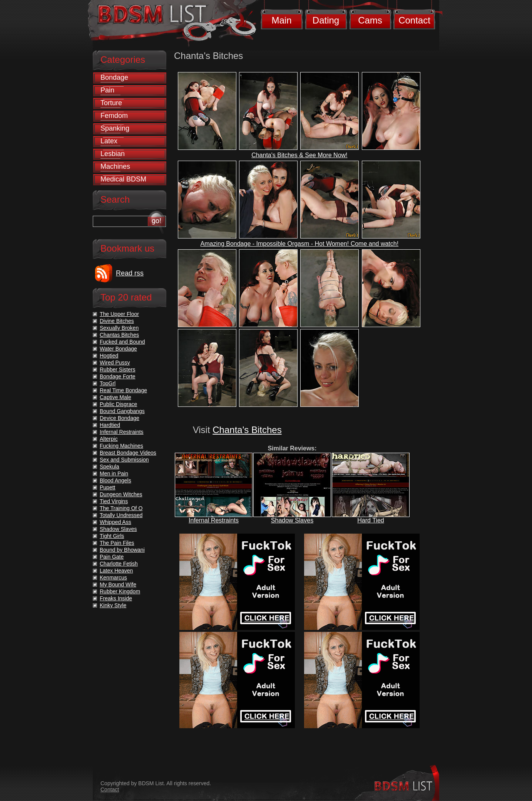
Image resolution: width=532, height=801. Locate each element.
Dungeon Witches (121, 494)
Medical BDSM (123, 179)
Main (281, 20)
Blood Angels (115, 480)
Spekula (110, 467)
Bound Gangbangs (122, 411)
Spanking (115, 128)
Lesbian (113, 154)
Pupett (107, 487)
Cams (370, 20)
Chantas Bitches (119, 335)
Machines (115, 166)
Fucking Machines (121, 446)
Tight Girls (112, 536)
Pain (107, 90)
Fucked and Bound (122, 342)
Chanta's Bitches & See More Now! (299, 155)
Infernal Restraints (214, 520)
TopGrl (108, 383)
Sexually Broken (119, 328)
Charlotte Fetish (119, 564)
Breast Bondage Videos (128, 453)
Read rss (130, 273)
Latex (109, 141)
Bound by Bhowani (122, 550)
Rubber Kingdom (120, 591)
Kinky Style (113, 605)
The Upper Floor (119, 314)
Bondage (114, 77)
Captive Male (115, 397)
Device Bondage (120, 418)
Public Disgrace (118, 404)
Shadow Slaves (292, 520)
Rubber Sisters (118, 369)
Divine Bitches (117, 321)
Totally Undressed (121, 515)
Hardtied (110, 425)
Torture (111, 103)
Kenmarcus (113, 578)
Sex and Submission (124, 460)
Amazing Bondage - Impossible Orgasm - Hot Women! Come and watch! (300, 244)
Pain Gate (112, 557)
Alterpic (109, 439)
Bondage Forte (118, 376)
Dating (326, 20)
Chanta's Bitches (247, 430)
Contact (414, 20)
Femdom (114, 116)
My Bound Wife (118, 584)
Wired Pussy (115, 363)
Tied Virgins (114, 501)
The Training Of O (121, 508)
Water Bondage (118, 349)
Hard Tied (371, 520)
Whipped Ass (115, 522)
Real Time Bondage (123, 390)
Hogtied (109, 356)
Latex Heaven (116, 571)
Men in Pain (114, 474)
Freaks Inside (116, 598)
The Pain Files (117, 543)
